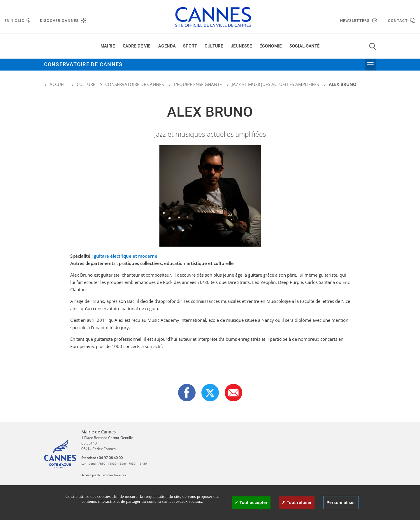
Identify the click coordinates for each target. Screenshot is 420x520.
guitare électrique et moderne (126, 256)
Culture (214, 46)
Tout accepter (251, 503)
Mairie (108, 46)
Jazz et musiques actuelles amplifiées (275, 84)
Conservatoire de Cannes (83, 65)
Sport (190, 46)
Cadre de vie (137, 46)
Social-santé (304, 46)
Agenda (167, 46)
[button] (233, 393)
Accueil (55, 84)
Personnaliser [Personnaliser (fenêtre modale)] (341, 503)
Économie (271, 46)
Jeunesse (241, 46)
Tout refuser (297, 503)
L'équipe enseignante (198, 84)
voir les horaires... (116, 475)
